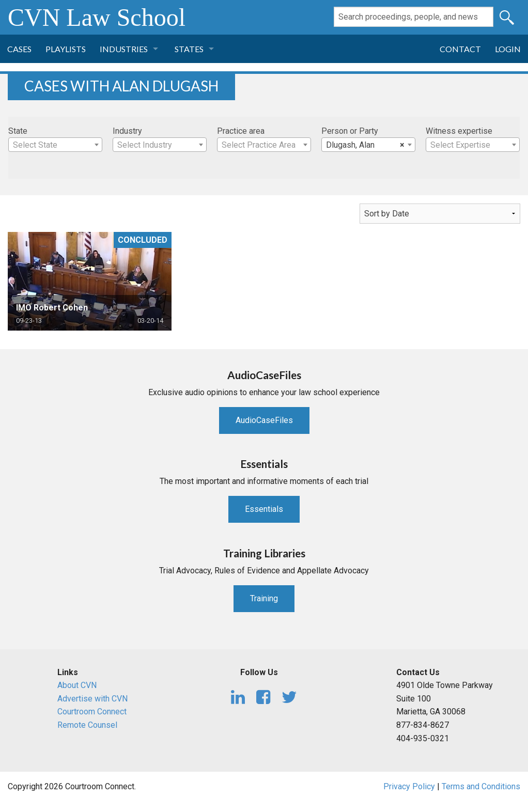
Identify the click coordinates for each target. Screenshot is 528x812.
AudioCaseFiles (264, 420)
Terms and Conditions (481, 786)
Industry (127, 131)
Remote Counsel (87, 725)
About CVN (77, 685)
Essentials (264, 509)
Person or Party (350, 131)
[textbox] (55, 145)
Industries (124, 49)
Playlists (66, 49)
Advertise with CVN (92, 699)
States (189, 49)
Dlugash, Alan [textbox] (365, 145)
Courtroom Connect (92, 712)
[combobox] (55, 145)
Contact (460, 49)
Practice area (241, 131)
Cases (19, 49)
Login (508, 49)
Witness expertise (459, 131)
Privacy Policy (409, 786)
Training (264, 598)
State (18, 131)
